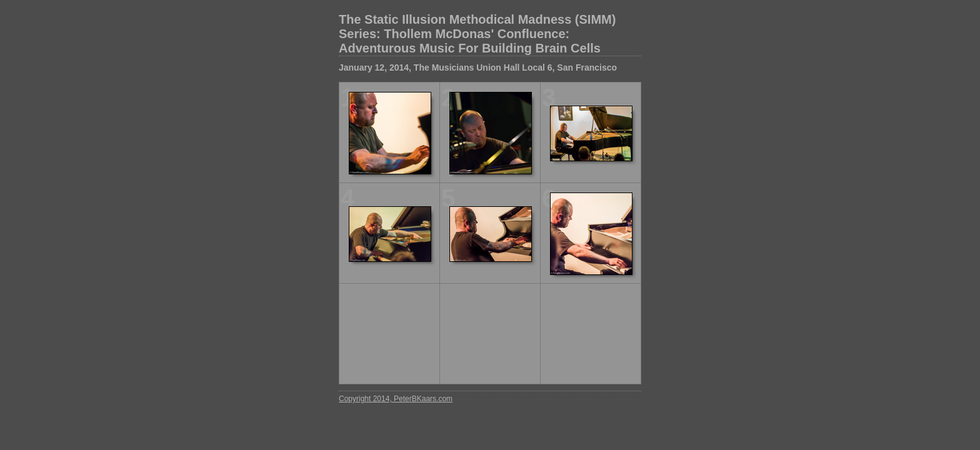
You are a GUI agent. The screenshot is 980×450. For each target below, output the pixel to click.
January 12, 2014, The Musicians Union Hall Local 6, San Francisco (478, 67)
